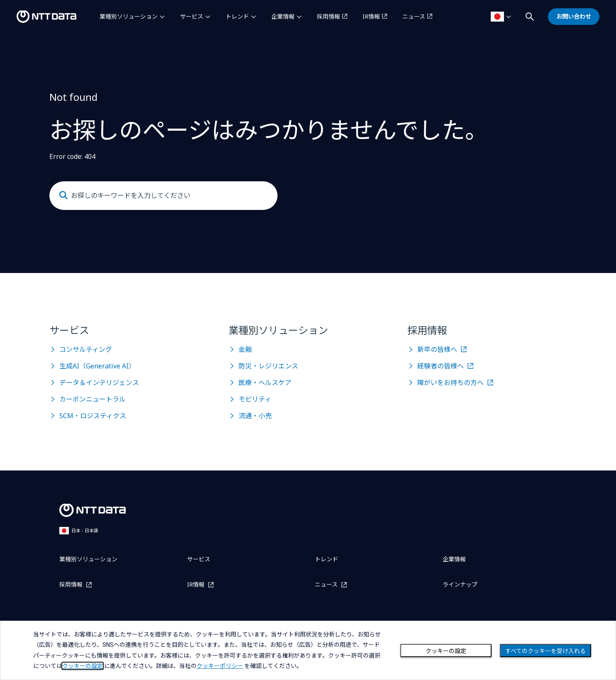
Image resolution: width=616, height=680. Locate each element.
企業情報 (283, 16)
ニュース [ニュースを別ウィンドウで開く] (414, 16)
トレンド (237, 16)
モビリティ (255, 399)
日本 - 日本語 (79, 530)
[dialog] (308, 650)
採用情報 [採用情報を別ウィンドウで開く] (329, 16)
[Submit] (63, 195)
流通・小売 (255, 416)
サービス (192, 16)
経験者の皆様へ (441, 366)
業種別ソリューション (129, 16)
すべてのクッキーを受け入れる (545, 651)
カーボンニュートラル (93, 399)
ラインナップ (460, 584)
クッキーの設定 (446, 651)
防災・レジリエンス (268, 366)
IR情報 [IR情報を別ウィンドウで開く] (371, 16)
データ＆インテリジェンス (99, 383)
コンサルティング (86, 349)
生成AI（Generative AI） (97, 366)
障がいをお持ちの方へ (450, 383)
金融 (245, 349)
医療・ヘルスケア (265, 383)
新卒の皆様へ (437, 349)
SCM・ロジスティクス (93, 416)
